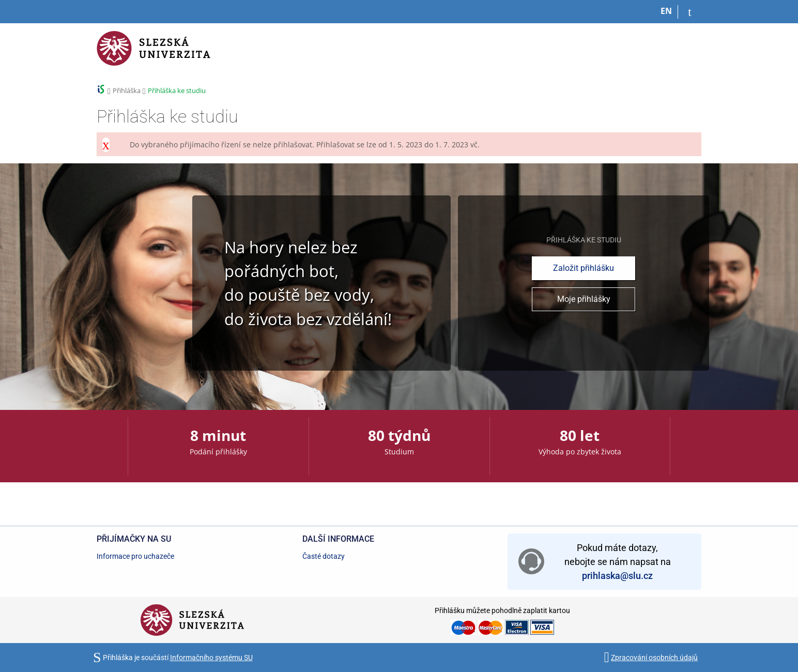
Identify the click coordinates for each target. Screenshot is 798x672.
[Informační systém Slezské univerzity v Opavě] (154, 54)
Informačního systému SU (211, 658)
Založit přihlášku (584, 268)
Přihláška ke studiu (177, 90)
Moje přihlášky (584, 299)
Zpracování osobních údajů (654, 658)
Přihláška (127, 90)
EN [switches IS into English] (666, 11)
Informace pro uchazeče (135, 556)
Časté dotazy (324, 556)
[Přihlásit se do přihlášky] (690, 12)
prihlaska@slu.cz (617, 576)
